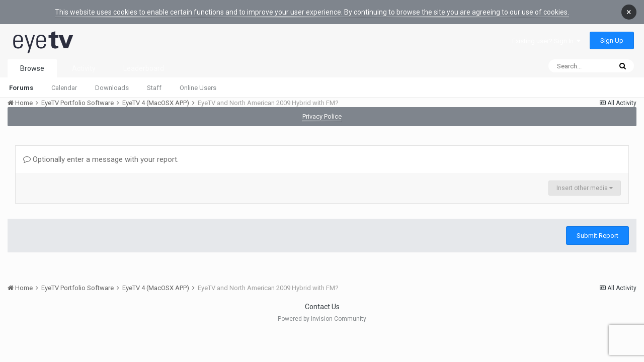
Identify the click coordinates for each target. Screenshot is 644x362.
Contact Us (322, 307)
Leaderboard (144, 68)
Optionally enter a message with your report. (101, 159)
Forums (21, 88)
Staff (154, 88)
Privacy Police (322, 116)
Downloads (112, 88)
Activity (84, 68)
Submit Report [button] (597, 236)
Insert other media (585, 188)
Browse (32, 68)
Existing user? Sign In (546, 41)
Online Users (198, 88)
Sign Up (612, 40)
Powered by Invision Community (322, 319)
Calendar (64, 88)
